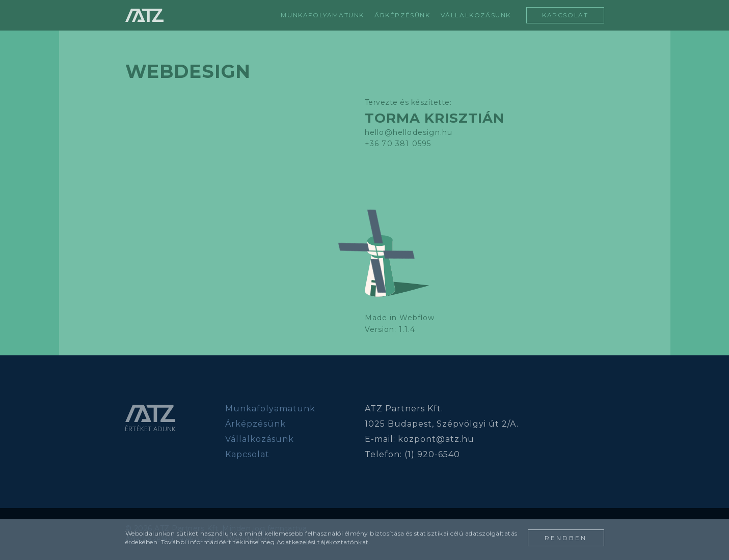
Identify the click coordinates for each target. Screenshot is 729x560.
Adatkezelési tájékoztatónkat (323, 542)
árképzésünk (402, 15)
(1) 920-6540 (432, 454)
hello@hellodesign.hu (409, 132)
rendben (566, 538)
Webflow (417, 318)
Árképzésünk (255, 424)
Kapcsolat (247, 454)
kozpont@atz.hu (436, 439)
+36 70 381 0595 (398, 144)
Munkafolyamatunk (322, 15)
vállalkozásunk (476, 15)
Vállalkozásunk (260, 439)
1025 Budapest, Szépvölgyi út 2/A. (442, 424)
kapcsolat (565, 15)
